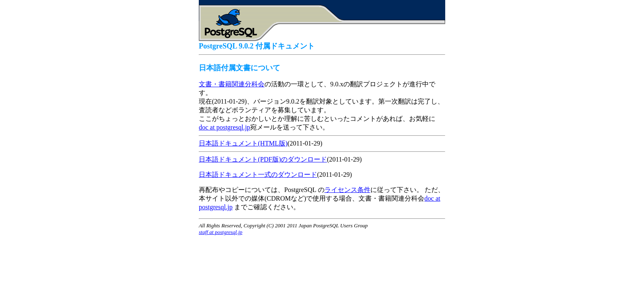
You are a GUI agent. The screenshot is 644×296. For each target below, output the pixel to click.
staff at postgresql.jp (221, 232)
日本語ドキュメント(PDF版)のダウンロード (263, 159)
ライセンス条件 (347, 190)
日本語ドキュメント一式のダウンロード (258, 175)
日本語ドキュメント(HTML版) (243, 143)
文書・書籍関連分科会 (232, 84)
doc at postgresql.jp (224, 127)
